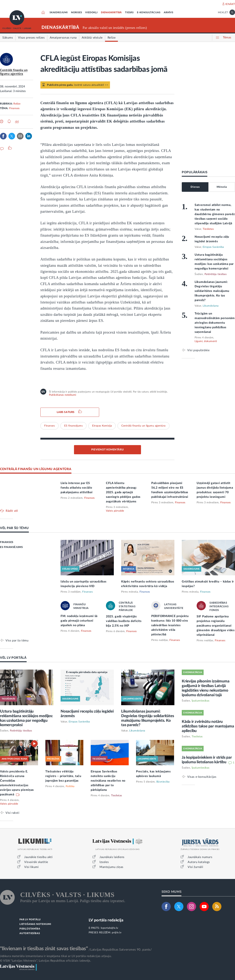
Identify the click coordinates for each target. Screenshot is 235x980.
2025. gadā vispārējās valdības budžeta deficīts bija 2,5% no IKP (124, 621)
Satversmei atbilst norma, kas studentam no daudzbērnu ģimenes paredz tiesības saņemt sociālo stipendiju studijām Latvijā (215, 214)
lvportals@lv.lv (110, 928)
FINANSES (7, 542)
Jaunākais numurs (200, 857)
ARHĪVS (169, 13)
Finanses (14, 108)
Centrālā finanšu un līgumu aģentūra (143, 426)
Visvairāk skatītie (36, 862)
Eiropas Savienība (213, 247)
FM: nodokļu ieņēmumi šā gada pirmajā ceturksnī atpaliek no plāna (79, 621)
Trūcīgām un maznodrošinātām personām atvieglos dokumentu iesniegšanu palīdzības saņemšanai (215, 323)
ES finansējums (73, 426)
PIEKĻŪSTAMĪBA (30, 929)
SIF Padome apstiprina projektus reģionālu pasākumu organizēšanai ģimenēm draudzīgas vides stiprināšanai (216, 626)
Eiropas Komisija (102, 426)
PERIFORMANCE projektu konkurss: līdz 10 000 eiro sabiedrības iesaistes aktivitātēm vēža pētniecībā (170, 625)
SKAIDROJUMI (59, 13)
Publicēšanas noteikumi (63, 395)
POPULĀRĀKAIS (195, 172)
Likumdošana (211, 306)
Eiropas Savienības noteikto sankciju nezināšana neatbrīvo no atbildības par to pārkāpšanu (108, 781)
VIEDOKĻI (91, 13)
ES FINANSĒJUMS (11, 547)
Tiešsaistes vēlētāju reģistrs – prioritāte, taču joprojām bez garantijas (63, 776)
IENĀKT (230, 4)
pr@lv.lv (117, 933)
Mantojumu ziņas (111, 867)
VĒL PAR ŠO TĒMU (14, 528)
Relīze (17, 104)
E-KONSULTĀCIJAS (149, 13)
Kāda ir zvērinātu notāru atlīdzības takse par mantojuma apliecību (208, 726)
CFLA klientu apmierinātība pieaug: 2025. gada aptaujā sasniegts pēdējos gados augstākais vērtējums (123, 492)
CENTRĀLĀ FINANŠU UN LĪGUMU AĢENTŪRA (36, 469)
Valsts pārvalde (115, 511)
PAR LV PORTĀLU (30, 920)
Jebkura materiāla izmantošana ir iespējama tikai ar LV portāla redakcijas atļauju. (56, 956)
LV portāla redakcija (106, 920)
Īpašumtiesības (201, 701)
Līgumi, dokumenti (206, 341)
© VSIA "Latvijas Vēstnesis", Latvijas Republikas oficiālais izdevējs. (46, 961)
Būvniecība (163, 782)
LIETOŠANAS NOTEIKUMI (35, 924)
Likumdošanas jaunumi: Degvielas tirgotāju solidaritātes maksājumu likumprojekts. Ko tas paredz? (212, 291)
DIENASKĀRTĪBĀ (111, 13)
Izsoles (104, 862)
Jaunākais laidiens (112, 857)
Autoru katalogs (199, 862)
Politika (70, 786)
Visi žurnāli (195, 867)
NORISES (77, 13)
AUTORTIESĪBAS (30, 933)
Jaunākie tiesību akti (38, 857)
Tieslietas (208, 229)
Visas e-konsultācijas (202, 777)
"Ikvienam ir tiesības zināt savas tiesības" (44, 949)
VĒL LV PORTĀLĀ (13, 658)
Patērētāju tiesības (216, 274)
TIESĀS (129, 13)
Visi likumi (31, 867)
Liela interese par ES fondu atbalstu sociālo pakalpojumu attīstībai (76, 488)
